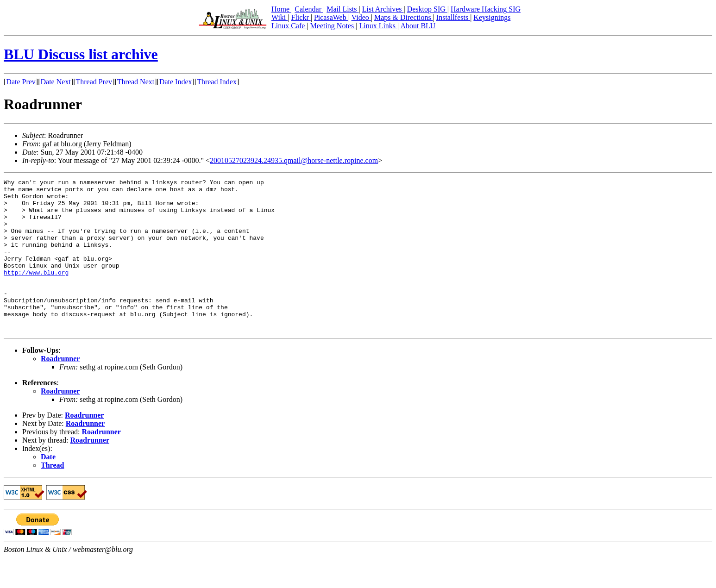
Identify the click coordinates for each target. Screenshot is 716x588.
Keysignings (492, 17)
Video (361, 17)
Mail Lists (342, 9)
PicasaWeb (331, 17)
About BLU (418, 26)
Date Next (56, 82)
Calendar (309, 9)
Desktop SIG (427, 9)
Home (281, 9)
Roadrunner (60, 389)
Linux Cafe (289, 26)
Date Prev (21, 82)
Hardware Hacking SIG (486, 9)
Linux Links (378, 26)
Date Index (176, 82)
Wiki (279, 17)
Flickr (301, 17)
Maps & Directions (404, 17)
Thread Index (217, 82)
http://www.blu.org (36, 292)
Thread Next (136, 82)
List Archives (383, 9)
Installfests (453, 17)
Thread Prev (94, 82)
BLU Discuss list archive (81, 54)
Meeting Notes (333, 26)
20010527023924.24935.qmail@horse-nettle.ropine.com (294, 160)
